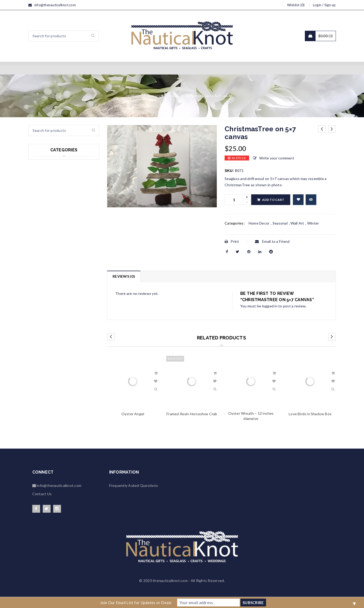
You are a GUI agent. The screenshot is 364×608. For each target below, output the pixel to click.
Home (136, 96)
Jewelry (40, 195)
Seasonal (155, 96)
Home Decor (44, 205)
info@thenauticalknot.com (55, 5)
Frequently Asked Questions (134, 485)
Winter (174, 96)
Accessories (44, 216)
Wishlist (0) (296, 5)
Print (232, 241)
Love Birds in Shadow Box (310, 414)
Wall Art (297, 223)
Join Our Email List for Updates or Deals (136, 603)
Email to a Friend (272, 241)
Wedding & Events (50, 184)
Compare (311, 200)
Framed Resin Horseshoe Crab (192, 414)
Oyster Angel (133, 414)
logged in (270, 306)
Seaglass (41, 163)
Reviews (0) (124, 276)
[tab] (124, 276)
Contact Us (42, 494)
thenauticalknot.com (170, 581)
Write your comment (277, 158)
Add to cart (273, 200)
